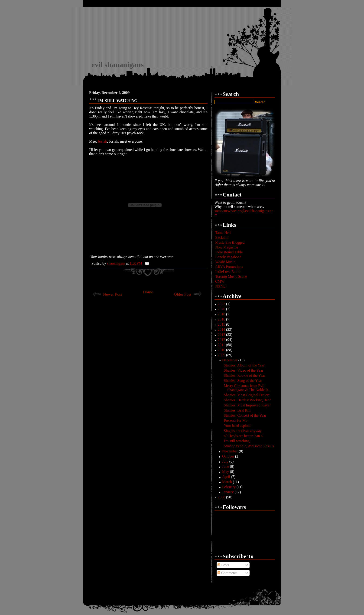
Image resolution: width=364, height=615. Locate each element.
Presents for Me (236, 420)
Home (148, 292)
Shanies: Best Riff (237, 410)
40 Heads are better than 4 (243, 436)
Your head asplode (237, 426)
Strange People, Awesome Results (249, 446)
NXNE (220, 286)
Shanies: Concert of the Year (245, 415)
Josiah (102, 141)
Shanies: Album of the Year (244, 365)
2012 (222, 340)
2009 (222, 355)
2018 (222, 314)
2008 (222, 497)
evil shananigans (118, 65)
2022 (222, 304)
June (226, 466)
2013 (222, 335)
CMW (220, 281)
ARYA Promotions (229, 267)
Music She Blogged (230, 242)
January (228, 492)
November (231, 451)
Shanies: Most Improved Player (247, 405)
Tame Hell (223, 233)
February (229, 487)
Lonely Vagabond (228, 257)
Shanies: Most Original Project (247, 395)
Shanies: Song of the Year (243, 381)
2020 (222, 309)
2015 (222, 324)
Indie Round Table (229, 252)
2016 (222, 319)
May (226, 472)
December (230, 360)
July (226, 461)
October (229, 456)
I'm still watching (237, 441)
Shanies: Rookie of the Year (244, 375)
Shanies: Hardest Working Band (248, 400)
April (227, 477)
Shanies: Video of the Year (244, 370)
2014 (222, 329)
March (227, 482)
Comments (227, 573)
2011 (222, 345)
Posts (223, 565)
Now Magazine (227, 247)
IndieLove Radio (228, 272)
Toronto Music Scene (231, 276)
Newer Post (113, 294)
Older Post (183, 294)
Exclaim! (222, 237)
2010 (222, 350)
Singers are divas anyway (243, 431)
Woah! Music (225, 262)
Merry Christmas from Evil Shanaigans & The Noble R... (247, 388)
